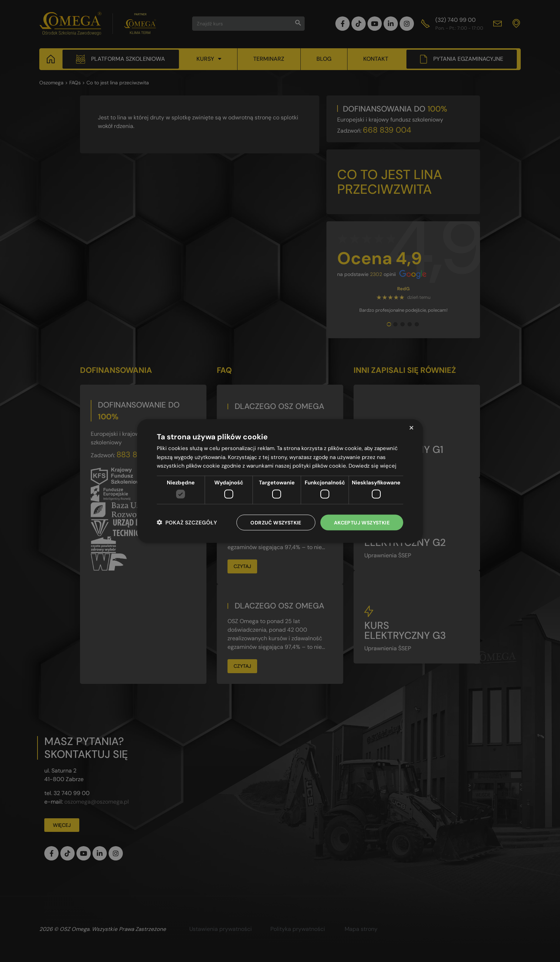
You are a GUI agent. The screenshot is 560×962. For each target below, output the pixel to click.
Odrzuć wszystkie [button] (276, 522)
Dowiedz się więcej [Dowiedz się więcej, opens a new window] (372, 466)
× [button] (411, 427)
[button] (187, 522)
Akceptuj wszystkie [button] (362, 522)
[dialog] (280, 481)
